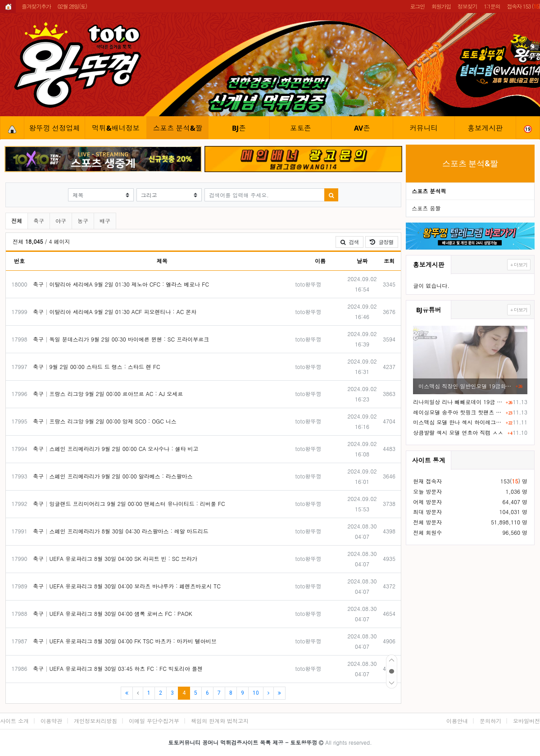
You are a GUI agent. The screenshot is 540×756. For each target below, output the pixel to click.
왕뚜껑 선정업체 (55, 128)
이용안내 (457, 721)
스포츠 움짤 (426, 208)
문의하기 (490, 721)
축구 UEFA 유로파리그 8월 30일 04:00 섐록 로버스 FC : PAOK (113, 613)
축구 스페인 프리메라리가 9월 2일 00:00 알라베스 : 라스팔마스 (113, 476)
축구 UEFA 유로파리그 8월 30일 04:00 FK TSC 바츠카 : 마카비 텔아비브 (125, 641)
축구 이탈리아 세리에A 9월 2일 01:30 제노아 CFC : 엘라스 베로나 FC (121, 284)
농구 (83, 221)
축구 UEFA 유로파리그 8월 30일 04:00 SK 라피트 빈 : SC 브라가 (115, 558)
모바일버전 (526, 721)
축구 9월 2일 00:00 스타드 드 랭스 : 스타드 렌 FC (97, 367)
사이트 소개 (14, 721)
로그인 (417, 6)
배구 (105, 221)
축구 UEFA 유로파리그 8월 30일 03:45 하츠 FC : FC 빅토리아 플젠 (118, 668)
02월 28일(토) (72, 6)
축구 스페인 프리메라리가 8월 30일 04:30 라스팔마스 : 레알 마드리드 (121, 531)
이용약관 (51, 721)
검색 (349, 242)
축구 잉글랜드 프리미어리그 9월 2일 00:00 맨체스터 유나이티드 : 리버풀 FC (129, 503)
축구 (39, 221)
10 (256, 693)
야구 (61, 221)
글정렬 (384, 241)
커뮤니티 (423, 128)
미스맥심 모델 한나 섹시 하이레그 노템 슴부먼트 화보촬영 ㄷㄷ (458, 422)
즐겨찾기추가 (36, 6)
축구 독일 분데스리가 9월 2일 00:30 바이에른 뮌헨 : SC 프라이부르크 (121, 339)
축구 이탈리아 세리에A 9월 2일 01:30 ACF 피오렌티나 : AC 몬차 (115, 312)
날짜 (362, 261)
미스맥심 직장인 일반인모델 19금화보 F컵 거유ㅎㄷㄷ (466, 386)
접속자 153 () (523, 6)
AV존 (362, 128)
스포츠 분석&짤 (178, 128)
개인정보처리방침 (95, 721)
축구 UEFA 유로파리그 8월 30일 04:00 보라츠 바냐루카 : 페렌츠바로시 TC (127, 586)
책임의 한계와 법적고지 (220, 721)
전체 (17, 221)
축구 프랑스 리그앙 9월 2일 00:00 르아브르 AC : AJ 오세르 (108, 394)
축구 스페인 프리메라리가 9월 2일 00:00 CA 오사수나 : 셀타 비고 (116, 449)
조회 (389, 261)
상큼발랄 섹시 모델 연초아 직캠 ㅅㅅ (458, 432)
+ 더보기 (519, 265)
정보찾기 (467, 6)
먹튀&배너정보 (116, 128)
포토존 (301, 128)
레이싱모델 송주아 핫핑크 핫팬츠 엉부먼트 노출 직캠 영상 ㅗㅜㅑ (458, 412)
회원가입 (441, 6)
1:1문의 (492, 6)
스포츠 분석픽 (429, 191)
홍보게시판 (485, 128)
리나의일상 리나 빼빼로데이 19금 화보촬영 (458, 402)
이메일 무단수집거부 (154, 721)
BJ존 (239, 128)
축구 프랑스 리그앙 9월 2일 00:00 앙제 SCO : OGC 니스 (105, 421)
